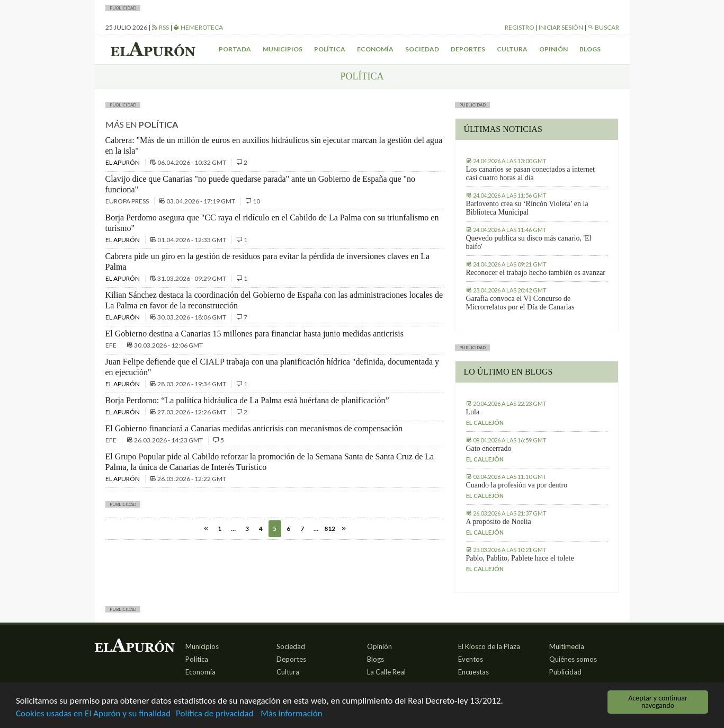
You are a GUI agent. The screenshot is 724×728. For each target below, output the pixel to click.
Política (330, 49)
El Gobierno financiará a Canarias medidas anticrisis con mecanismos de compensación (254, 428)
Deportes (468, 49)
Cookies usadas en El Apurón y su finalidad (93, 714)
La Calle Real (386, 672)
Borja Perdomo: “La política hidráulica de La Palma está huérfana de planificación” (247, 400)
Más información (291, 714)
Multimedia (567, 646)
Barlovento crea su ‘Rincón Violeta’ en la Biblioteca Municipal (527, 208)
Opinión (553, 49)
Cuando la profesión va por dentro (517, 485)
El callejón (485, 423)
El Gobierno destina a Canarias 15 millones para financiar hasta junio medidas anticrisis (254, 334)
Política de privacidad (214, 714)
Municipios (283, 49)
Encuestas (473, 672)
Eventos (471, 659)
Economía (375, 49)
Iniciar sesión (561, 27)
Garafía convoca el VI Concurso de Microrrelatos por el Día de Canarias (520, 303)
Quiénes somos (573, 659)
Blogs (590, 49)
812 (330, 529)
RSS (160, 27)
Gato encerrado (489, 449)
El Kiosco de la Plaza (489, 646)
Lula (473, 412)
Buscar (603, 27)
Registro (520, 27)
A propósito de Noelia (499, 522)
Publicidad (565, 672)
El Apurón (123, 162)
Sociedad (422, 49)
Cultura (512, 49)
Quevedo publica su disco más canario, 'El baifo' (529, 242)
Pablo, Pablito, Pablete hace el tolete (520, 558)
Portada (235, 49)
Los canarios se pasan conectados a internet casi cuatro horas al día (530, 174)
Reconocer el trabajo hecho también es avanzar (536, 273)
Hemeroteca (198, 27)
